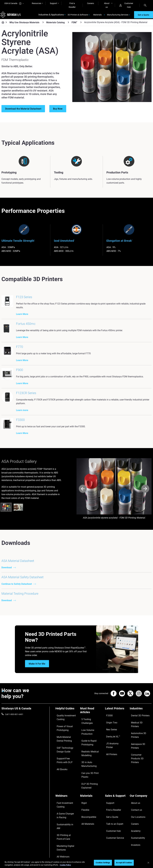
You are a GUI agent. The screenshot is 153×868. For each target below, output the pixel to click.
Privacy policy (124, 854)
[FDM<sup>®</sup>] (81, 25)
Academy (134, 820)
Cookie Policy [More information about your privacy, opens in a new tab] (65, 865)
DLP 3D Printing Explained (87, 788)
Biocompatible (87, 811)
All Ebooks (60, 786)
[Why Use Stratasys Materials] (43, 25)
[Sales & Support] (116, 798)
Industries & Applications (51, 16)
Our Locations (136, 811)
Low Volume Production (91, 754)
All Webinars (61, 839)
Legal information (106, 854)
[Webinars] (66, 798)
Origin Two (110, 750)
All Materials (86, 816)
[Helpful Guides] (66, 741)
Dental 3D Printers (138, 746)
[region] (76, 863)
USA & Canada (14, 4)
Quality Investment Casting (64, 748)
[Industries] (141, 741)
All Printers (110, 767)
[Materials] (91, 798)
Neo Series (110, 755)
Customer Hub (126, 5)
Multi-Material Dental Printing (65, 764)
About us (107, 5)
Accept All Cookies (124, 863)
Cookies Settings (103, 863)
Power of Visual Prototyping (62, 756)
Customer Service (113, 824)
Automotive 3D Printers (140, 755)
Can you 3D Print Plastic (91, 782)
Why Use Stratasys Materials (24, 25)
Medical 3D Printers (138, 750)
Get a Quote (110, 811)
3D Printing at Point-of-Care (66, 825)
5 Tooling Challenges (89, 750)
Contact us (135, 807)
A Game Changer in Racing (64, 813)
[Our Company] (141, 798)
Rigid (82, 803)
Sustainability (136, 824)
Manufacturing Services (118, 16)
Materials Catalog (55, 25)
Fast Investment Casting (63, 805)
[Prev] (83, 521)
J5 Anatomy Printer (114, 763)
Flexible (83, 807)
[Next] (145, 521)
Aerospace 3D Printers (140, 759)
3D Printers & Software (78, 16)
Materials (97, 16)
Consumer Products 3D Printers (140, 765)
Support (54, 3)
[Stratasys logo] (12, 16)
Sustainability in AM (64, 819)
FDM (74, 25)
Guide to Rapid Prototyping (87, 760)
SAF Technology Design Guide (66, 772)
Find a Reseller (72, 5)
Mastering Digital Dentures (63, 833)
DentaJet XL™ (111, 759)
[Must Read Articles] (91, 743)
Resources (37, 3)
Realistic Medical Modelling (88, 768)
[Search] (145, 5)
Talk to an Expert (112, 816)
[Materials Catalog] (68, 25)
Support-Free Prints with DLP (66, 780)
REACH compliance (143, 854)
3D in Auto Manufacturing (87, 776)
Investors (134, 828)
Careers (91, 3)
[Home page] (2, 25)
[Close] (148, 863)
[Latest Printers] (116, 741)
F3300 (108, 746)
